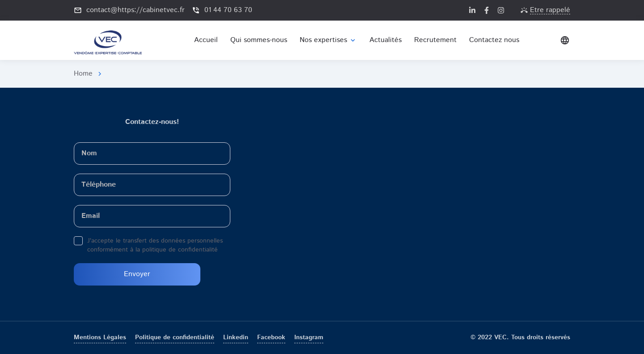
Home (83, 74)
